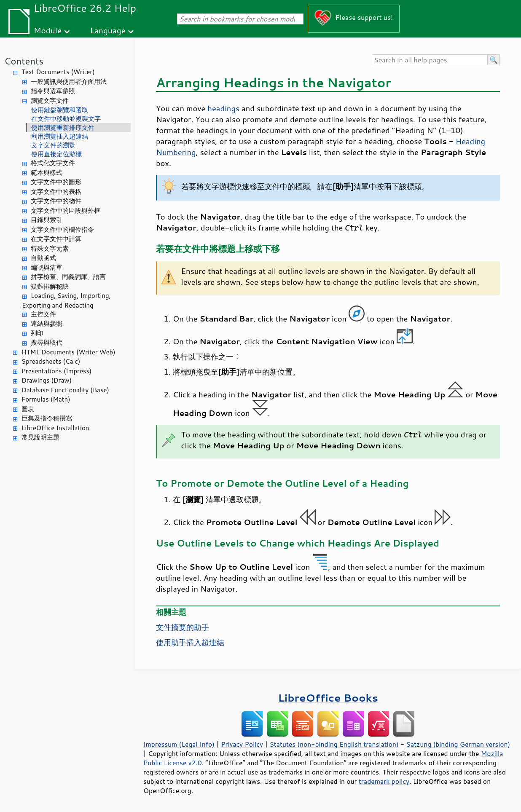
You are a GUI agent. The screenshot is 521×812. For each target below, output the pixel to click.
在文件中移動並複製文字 (66, 119)
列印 (37, 333)
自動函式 (43, 258)
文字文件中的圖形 (56, 182)
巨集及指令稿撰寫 (47, 418)
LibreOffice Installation (55, 428)
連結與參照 (47, 323)
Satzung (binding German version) (458, 744)
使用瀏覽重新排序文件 (63, 127)
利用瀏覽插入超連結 (60, 136)
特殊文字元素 (50, 248)
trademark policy (384, 781)
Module (48, 30)
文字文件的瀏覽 (53, 145)
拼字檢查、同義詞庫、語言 (68, 277)
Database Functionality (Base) (65, 390)
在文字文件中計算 (56, 239)
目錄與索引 (47, 220)
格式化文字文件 (53, 163)
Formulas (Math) (46, 399)
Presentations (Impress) (56, 371)
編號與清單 (47, 267)
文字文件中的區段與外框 (66, 210)
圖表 (28, 409)
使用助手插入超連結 (190, 642)
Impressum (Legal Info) (179, 744)
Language (108, 30)
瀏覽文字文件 (50, 100)
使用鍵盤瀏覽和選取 (60, 110)
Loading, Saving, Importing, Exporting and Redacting (66, 300)
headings (223, 108)
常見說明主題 (40, 437)
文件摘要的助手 (183, 627)
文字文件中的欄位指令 (62, 229)
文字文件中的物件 (56, 201)
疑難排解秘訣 (50, 286)
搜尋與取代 (47, 342)
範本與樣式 (47, 173)
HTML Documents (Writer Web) (68, 352)
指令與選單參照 (53, 91)
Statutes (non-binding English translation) (334, 744)
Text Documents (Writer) (58, 72)
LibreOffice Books (328, 698)
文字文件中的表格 (56, 192)
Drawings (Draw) (47, 380)
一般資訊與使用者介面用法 (69, 82)
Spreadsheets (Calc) (51, 361)
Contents (24, 61)
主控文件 (43, 314)
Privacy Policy (242, 744)
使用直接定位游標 (56, 154)
